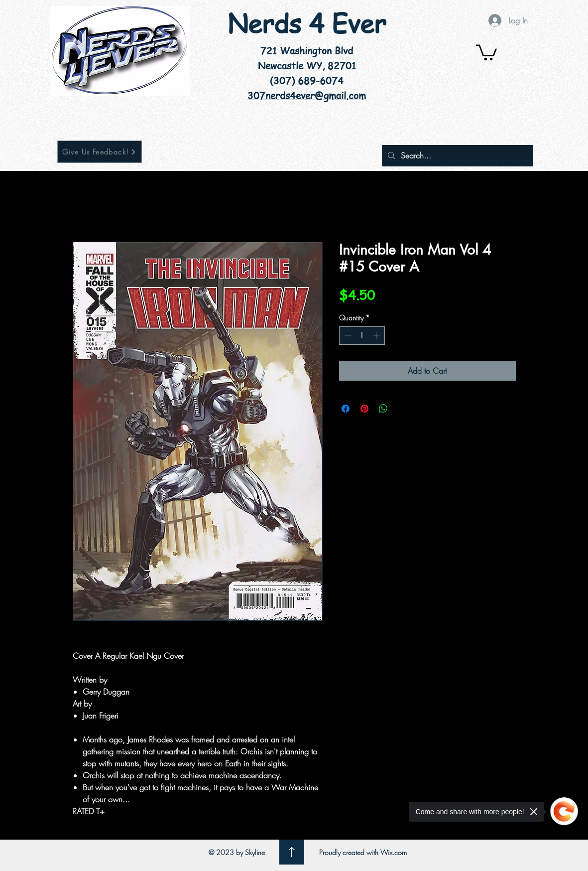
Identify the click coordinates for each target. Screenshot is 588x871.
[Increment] (377, 336)
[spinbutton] (362, 336)
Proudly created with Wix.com (363, 852)
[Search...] (456, 156)
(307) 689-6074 (307, 81)
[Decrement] (347, 336)
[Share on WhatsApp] (383, 409)
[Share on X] (402, 409)
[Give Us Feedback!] (100, 152)
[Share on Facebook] (346, 409)
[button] (486, 52)
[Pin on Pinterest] (364, 409)
